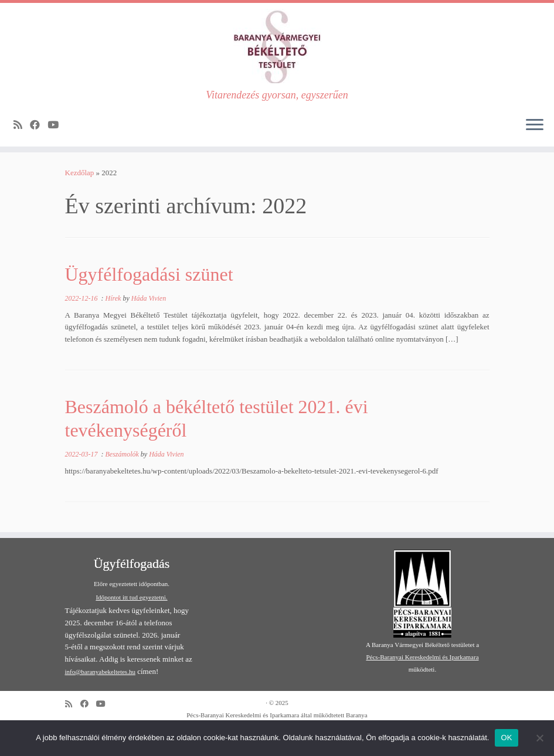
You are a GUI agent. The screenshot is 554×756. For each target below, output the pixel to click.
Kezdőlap (80, 173)
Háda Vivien (149, 298)
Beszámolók (123, 454)
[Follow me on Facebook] (39, 125)
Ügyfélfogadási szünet (149, 274)
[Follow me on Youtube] (57, 125)
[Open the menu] (535, 125)
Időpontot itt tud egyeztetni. (131, 597)
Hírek (114, 298)
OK (506, 738)
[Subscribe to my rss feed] (22, 125)
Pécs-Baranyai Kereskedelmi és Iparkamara (422, 657)
